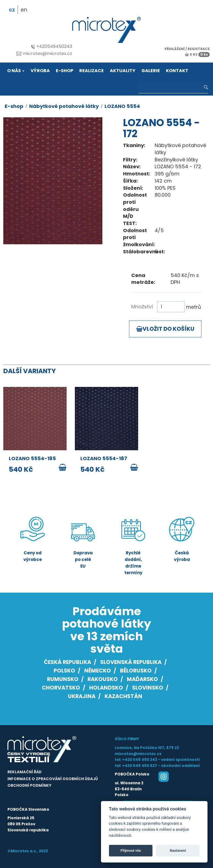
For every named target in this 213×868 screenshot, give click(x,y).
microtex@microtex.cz (44, 54)
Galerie (151, 71)
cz (12, 10)
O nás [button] (16, 71)
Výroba (40, 71)
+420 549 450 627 (140, 766)
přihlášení (175, 49)
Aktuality (123, 71)
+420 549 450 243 (140, 760)
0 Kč (197, 54)
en (24, 10)
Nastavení (178, 851)
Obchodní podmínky (29, 786)
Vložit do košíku (165, 329)
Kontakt (177, 71)
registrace (199, 49)
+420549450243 (52, 46)
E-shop (65, 71)
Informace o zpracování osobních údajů (53, 779)
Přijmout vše (131, 851)
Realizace (92, 71)
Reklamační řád (24, 772)
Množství (142, 307)
